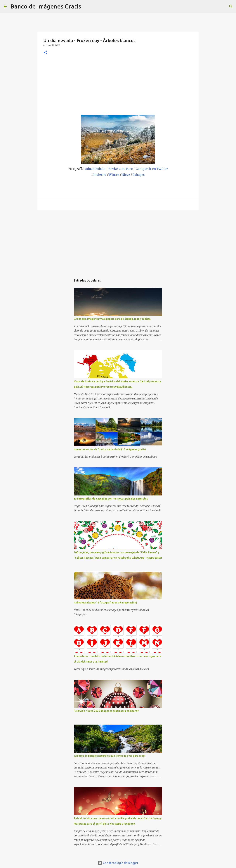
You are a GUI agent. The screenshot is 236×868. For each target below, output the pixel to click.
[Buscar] (86, 6)
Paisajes (139, 175)
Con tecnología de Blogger (118, 863)
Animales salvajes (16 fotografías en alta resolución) (105, 603)
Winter (114, 175)
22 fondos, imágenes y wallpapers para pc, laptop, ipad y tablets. (112, 319)
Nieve (126, 175)
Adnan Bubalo (95, 169)
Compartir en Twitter (152, 169)
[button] (46, 53)
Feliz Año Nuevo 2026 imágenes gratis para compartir (106, 711)
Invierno (100, 175)
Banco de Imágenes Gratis (46, 6)
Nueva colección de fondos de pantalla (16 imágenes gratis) (110, 449)
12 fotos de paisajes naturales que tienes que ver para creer (110, 756)
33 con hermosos (111, 499)
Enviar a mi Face (121, 169)
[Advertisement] (118, 87)
